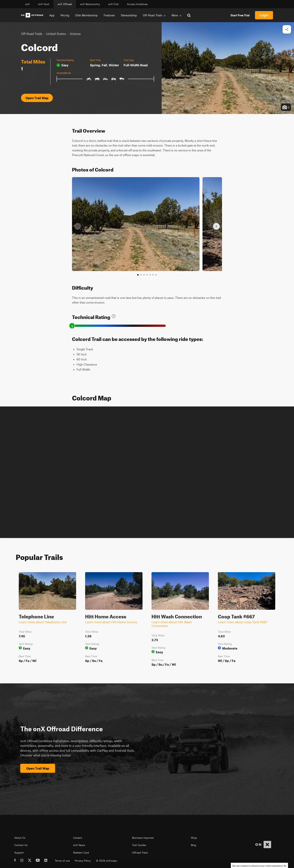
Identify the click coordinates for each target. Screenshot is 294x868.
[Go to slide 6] (153, 275)
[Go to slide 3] (144, 275)
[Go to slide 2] (141, 275)
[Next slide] (216, 226)
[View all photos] (156, 275)
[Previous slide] (78, 226)
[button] (228, 68)
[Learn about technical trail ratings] (114, 316)
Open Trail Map (37, 98)
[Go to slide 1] (138, 275)
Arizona (75, 34)
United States (56, 34)
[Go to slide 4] (147, 275)
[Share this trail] (287, 29)
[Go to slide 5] (150, 275)
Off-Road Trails (32, 34)
